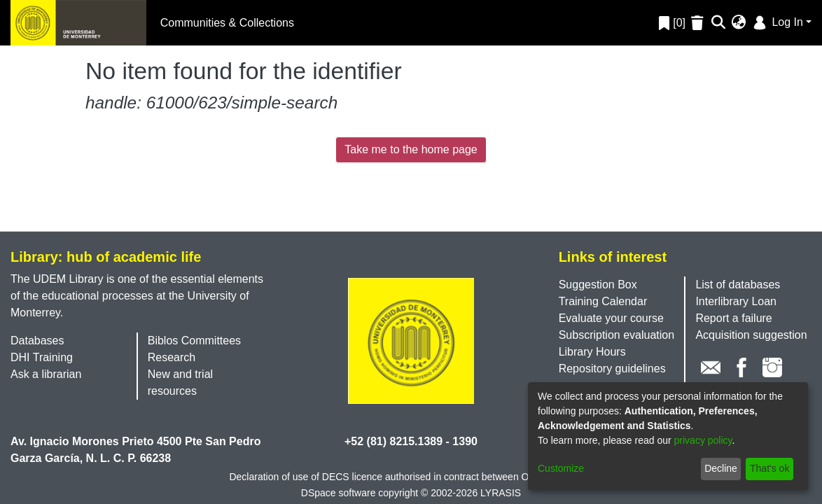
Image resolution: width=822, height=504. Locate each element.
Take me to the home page (411, 149)
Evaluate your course (611, 318)
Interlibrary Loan (736, 301)
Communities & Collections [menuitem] (227, 23)
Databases (37, 341)
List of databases (738, 285)
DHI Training (42, 357)
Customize (561, 468)
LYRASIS (501, 493)
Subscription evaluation (616, 335)
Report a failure (733, 318)
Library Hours (592, 352)
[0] (672, 23)
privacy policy (703, 440)
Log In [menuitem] (777, 22)
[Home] (78, 23)
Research (172, 357)
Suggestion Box (598, 285)
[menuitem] (739, 23)
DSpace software (339, 493)
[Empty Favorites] (699, 23)
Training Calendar (603, 301)
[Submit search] (719, 23)
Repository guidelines (612, 369)
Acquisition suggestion (751, 335)
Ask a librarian (46, 374)
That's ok (769, 468)
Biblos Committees (194, 341)
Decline (721, 468)
